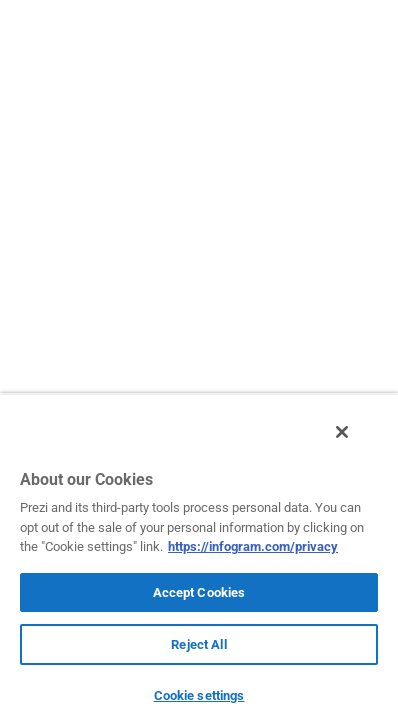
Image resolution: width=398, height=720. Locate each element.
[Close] (356, 443)
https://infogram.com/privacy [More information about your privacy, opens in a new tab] (253, 546)
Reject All (198, 644)
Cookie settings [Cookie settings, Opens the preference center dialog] (199, 695)
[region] (199, 562)
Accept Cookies (199, 592)
